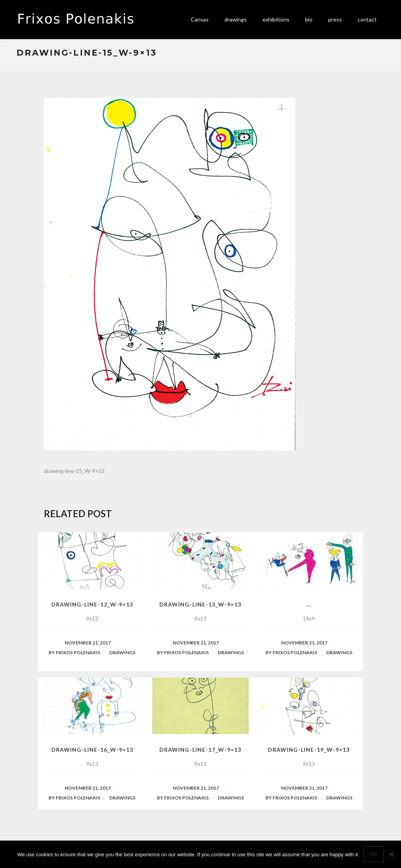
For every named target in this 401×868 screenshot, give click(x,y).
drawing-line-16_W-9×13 (92, 750)
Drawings (122, 652)
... (309, 604)
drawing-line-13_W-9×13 (200, 604)
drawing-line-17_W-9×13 (200, 750)
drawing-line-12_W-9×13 (92, 604)
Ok (374, 854)
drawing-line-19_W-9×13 (309, 750)
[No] (391, 854)
